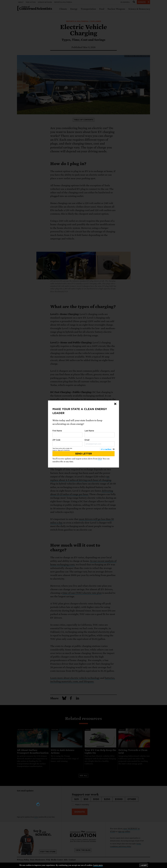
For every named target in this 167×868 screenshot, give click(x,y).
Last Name (100, 434)
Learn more (98, 865)
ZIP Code (67, 443)
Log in (54, 450)
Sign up (60, 450)
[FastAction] (106, 449)
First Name (67, 434)
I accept (144, 865)
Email (100, 443)
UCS (100, 459)
